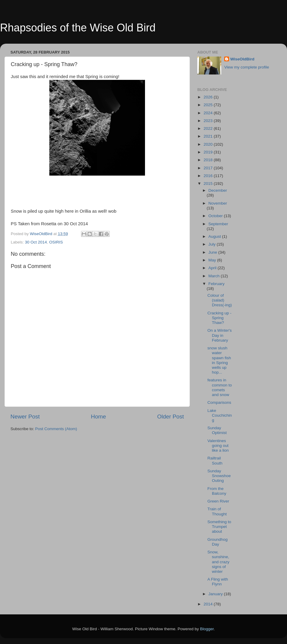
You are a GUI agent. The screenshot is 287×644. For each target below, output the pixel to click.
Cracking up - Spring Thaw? (219, 318)
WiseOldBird (242, 59)
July (213, 244)
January (216, 594)
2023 (209, 121)
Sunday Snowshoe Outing (219, 476)
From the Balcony (217, 491)
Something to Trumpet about (219, 527)
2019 (209, 152)
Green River (218, 501)
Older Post (171, 417)
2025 (209, 105)
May (213, 260)
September (218, 224)
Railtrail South (215, 460)
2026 (209, 97)
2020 (209, 144)
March (215, 276)
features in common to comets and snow (220, 387)
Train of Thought (217, 511)
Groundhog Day (218, 542)
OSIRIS (56, 242)
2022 (209, 128)
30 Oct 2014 (36, 242)
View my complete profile (247, 67)
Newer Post (25, 417)
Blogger (207, 629)
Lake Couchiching (220, 415)
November (218, 203)
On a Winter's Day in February (220, 335)
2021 (209, 136)
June (213, 252)
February (216, 284)
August (215, 236)
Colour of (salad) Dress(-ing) (220, 300)
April (213, 268)
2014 (209, 604)
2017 (209, 168)
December (218, 190)
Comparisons (219, 402)
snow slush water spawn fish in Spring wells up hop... (219, 360)
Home (98, 417)
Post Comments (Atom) (56, 429)
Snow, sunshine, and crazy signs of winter (219, 562)
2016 (209, 176)
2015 (209, 184)
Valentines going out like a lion (218, 446)
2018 (209, 160)
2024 (209, 113)
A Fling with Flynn (218, 582)
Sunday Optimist (217, 430)
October (216, 216)
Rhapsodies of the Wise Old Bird (78, 28)
